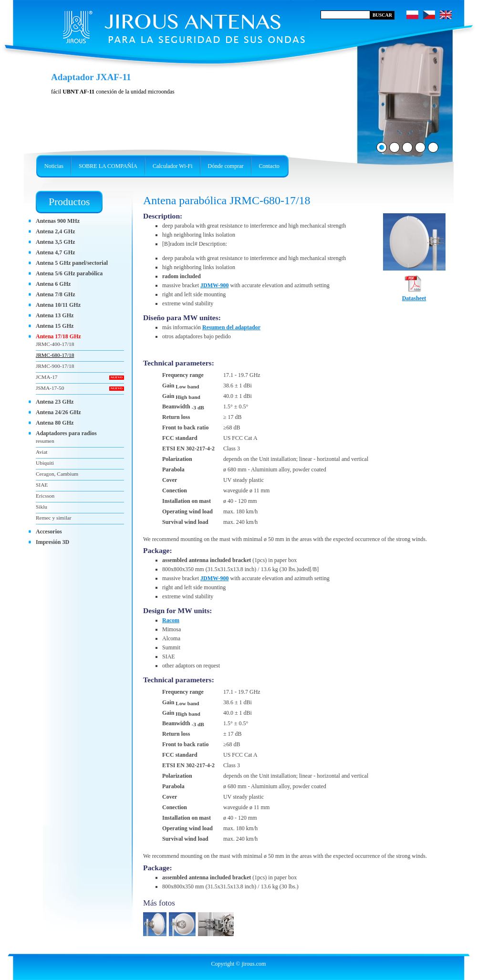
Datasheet (414, 295)
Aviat (41, 452)
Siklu (41, 507)
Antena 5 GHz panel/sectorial (72, 263)
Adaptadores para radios (66, 433)
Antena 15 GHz (55, 326)
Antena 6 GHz (53, 284)
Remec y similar (54, 518)
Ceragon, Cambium (57, 474)
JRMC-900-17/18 (55, 366)
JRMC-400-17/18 (55, 344)
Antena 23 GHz (55, 402)
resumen (45, 441)
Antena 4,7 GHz (55, 252)
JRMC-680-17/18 (55, 355)
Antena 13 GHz (55, 315)
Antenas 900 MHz (58, 221)
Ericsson (45, 496)
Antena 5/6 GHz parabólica (69, 273)
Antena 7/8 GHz (56, 294)
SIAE (42, 485)
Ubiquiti (45, 463)
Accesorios (49, 532)
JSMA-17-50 (50, 388)
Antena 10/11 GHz (58, 305)
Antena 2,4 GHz (55, 231)
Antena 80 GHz (55, 423)
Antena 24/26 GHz (58, 412)
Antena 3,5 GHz (55, 242)
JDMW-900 (215, 285)
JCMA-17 (47, 377)
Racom (171, 620)
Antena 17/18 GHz (58, 336)
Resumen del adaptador (231, 327)
